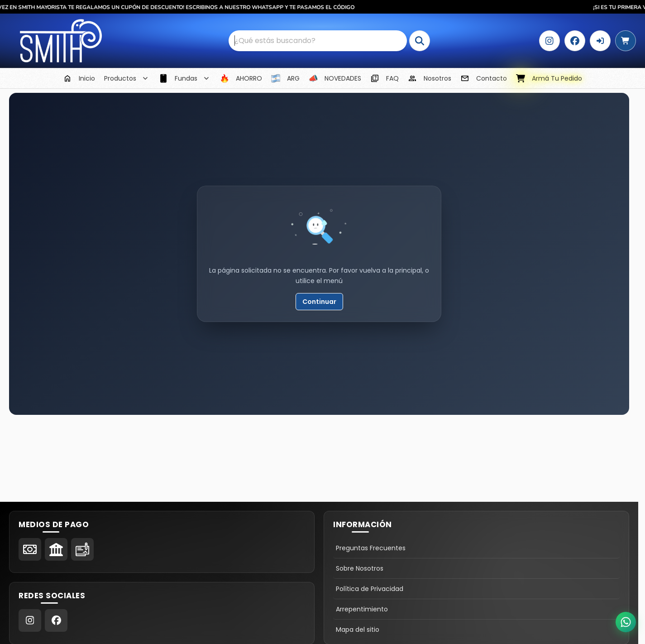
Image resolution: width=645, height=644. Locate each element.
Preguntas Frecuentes (371, 548)
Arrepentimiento (362, 609)
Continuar (319, 302)
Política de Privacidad (370, 589)
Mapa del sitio (358, 630)
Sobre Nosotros (360, 568)
